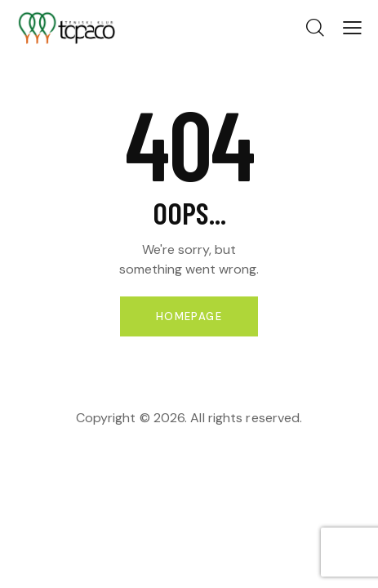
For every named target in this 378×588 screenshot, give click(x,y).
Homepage (189, 316)
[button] (352, 28)
